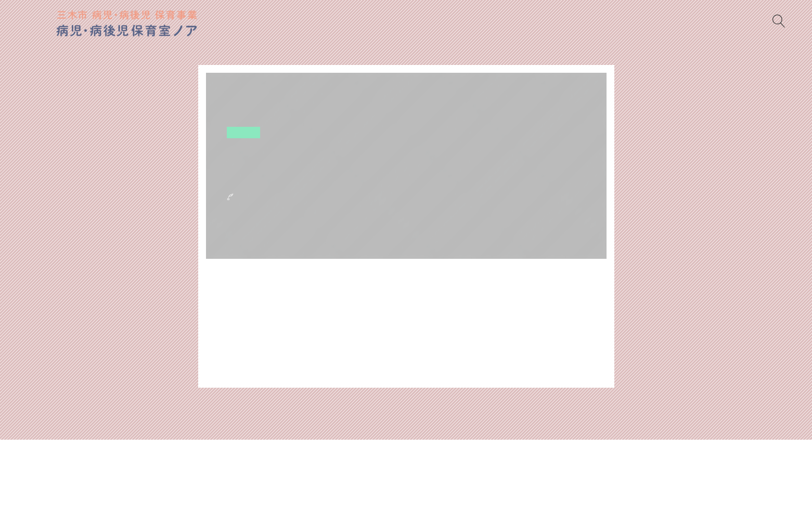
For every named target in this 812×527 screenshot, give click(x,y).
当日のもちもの (489, 474)
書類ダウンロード (327, 474)
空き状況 (244, 132)
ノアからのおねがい (410, 474)
